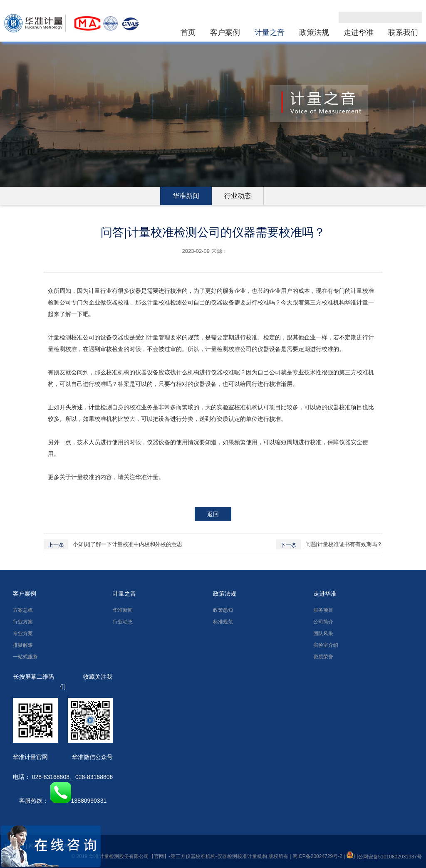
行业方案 (23, 622)
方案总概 (23, 610)
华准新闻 (186, 196)
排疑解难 (23, 645)
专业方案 (23, 633)
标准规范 (223, 622)
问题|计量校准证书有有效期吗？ (344, 544)
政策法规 (314, 32)
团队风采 (323, 633)
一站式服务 (25, 657)
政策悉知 (223, 610)
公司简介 (323, 622)
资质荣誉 (323, 657)
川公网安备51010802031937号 (384, 857)
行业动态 (238, 196)
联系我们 (403, 32)
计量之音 (270, 32)
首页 (188, 32)
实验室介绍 (326, 645)
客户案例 (225, 32)
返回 (213, 514)
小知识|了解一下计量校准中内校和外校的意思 (128, 544)
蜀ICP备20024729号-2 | (319, 857)
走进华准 (359, 32)
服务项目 (323, 610)
